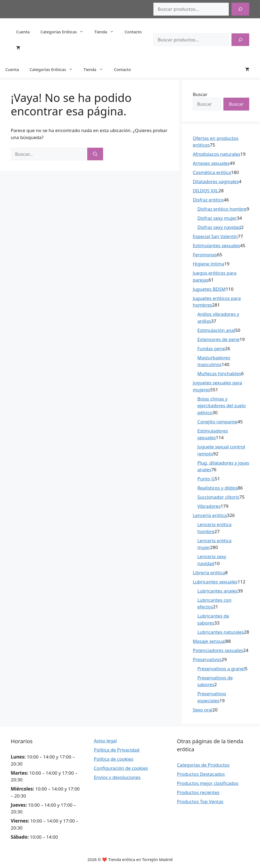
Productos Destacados (201, 774)
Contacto (133, 32)
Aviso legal (105, 741)
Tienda (107, 32)
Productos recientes (198, 792)
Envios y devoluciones (117, 777)
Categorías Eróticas (65, 32)
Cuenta (23, 32)
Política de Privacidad (117, 750)
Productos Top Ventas (200, 801)
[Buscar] (240, 9)
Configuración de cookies (121, 768)
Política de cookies (114, 759)
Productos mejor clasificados (208, 783)
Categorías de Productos (203, 765)
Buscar (200, 94)
